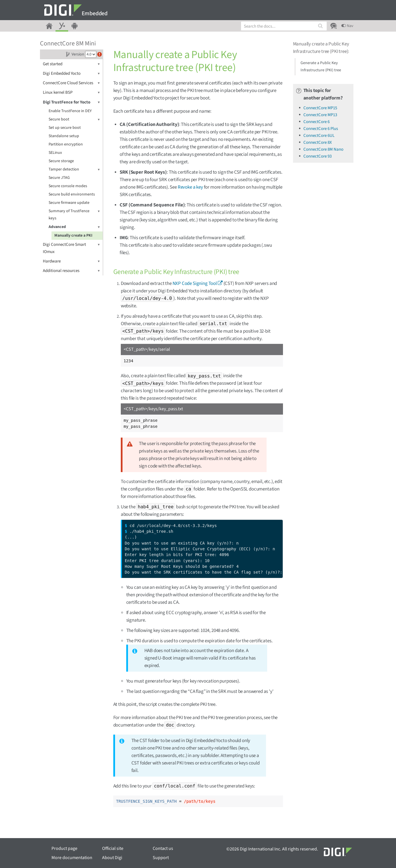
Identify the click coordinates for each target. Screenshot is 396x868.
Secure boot (74, 119)
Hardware (71, 261)
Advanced (74, 227)
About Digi (112, 858)
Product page (64, 848)
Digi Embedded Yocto (71, 73)
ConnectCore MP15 (320, 108)
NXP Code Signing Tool (195, 283)
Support (161, 858)
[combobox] (284, 26)
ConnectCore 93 (317, 156)
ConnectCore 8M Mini (68, 43)
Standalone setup (64, 136)
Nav (347, 26)
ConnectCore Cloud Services (71, 83)
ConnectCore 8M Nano (323, 149)
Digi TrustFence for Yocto (71, 102)
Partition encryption (66, 144)
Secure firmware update (69, 203)
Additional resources (71, 271)
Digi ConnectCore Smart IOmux (71, 248)
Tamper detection (74, 169)
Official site (113, 848)
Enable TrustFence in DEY (70, 111)
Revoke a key (190, 187)
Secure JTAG (59, 178)
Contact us (163, 848)
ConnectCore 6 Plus (321, 129)
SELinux (55, 153)
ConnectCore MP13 (320, 115)
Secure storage (61, 161)
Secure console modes (68, 186)
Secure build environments (72, 194)
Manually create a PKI (73, 235)
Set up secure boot (65, 128)
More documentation (72, 858)
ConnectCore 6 (316, 122)
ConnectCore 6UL (319, 136)
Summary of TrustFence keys (74, 214)
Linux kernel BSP (71, 92)
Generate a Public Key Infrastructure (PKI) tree (321, 67)
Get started (71, 64)
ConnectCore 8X (318, 142)
